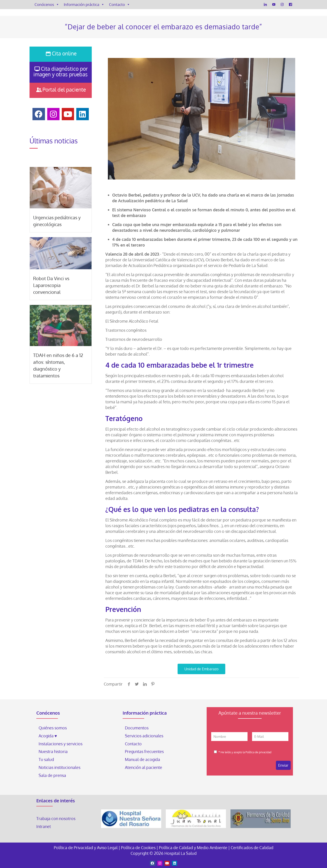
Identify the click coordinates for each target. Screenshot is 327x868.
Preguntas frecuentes (144, 751)
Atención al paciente (144, 767)
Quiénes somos (53, 728)
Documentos (137, 728)
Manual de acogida (142, 759)
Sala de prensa (52, 775)
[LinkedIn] (265, 5)
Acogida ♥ (48, 736)
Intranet (44, 826)
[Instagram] (282, 5)
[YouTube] (274, 5)
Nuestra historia (53, 751)
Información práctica (84, 5)
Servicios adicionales (144, 736)
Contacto (120, 5)
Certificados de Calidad (252, 848)
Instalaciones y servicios (61, 744)
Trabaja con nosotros (56, 818)
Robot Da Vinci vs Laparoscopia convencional (51, 285)
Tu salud (46, 759)
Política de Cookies (138, 848)
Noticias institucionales (59, 767)
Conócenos (47, 5)
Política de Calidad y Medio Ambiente (193, 848)
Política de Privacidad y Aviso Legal (86, 848)
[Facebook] (291, 5)
